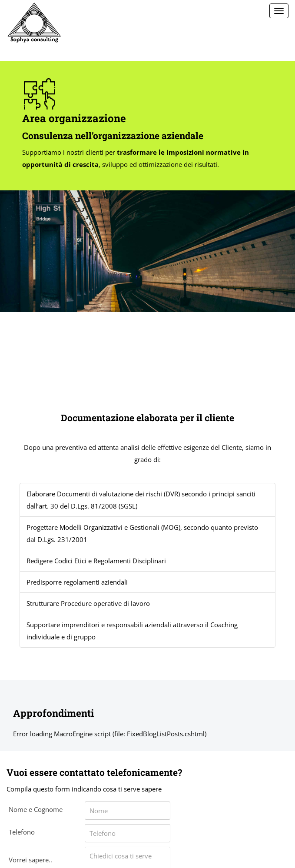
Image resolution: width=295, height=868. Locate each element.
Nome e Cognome (36, 810)
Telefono (22, 832)
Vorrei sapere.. (30, 860)
